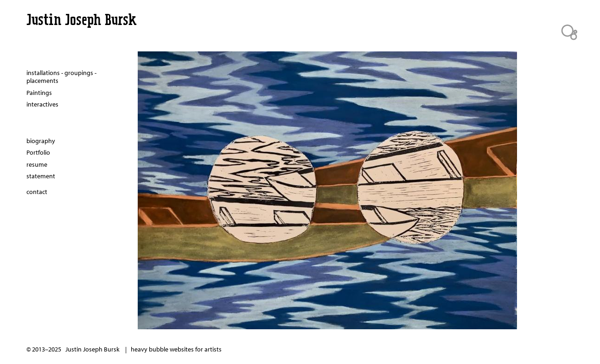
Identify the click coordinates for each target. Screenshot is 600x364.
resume (37, 164)
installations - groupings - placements (61, 77)
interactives (42, 104)
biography (41, 141)
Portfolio (38, 152)
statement (41, 176)
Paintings (39, 93)
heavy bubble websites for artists (176, 349)
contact (37, 192)
